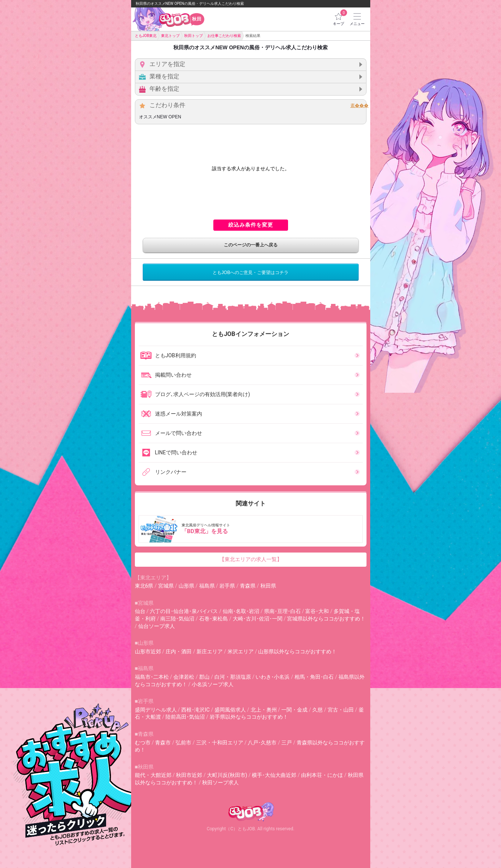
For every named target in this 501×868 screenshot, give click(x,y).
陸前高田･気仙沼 (185, 717)
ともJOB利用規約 (168, 355)
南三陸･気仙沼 (177, 619)
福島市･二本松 (152, 677)
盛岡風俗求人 (230, 710)
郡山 (204, 677)
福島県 (207, 586)
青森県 (248, 586)
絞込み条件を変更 (251, 225)
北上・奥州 (264, 710)
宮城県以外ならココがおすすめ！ (326, 619)
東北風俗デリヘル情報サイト (251, 529)
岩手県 (227, 586)
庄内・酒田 (179, 651)
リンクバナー (163, 472)
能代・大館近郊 (153, 775)
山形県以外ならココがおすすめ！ (297, 651)
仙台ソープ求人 (157, 626)
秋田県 (268, 586)
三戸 (287, 743)
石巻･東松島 (214, 619)
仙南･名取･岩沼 (241, 611)
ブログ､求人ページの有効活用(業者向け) (195, 394)
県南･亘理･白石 (282, 611)
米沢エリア (241, 651)
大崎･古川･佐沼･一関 (258, 619)
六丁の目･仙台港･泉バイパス (184, 611)
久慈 (318, 710)
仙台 (140, 611)
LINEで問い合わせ (169, 452)
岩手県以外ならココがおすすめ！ (249, 717)
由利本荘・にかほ (322, 775)
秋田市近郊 (189, 775)
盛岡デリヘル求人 (156, 710)
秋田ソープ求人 (220, 783)
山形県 (186, 586)
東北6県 (144, 586)
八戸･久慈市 (262, 743)
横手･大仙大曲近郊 (274, 775)
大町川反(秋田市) (227, 775)
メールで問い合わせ (171, 433)
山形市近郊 (148, 651)
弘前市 (183, 743)
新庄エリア (210, 651)
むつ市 (143, 743)
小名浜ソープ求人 (213, 684)
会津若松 (184, 677)
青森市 (163, 743)
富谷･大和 (317, 611)
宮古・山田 (341, 710)
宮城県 (166, 586)
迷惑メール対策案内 (171, 414)
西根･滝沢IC (195, 710)
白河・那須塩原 (233, 677)
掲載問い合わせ (166, 375)
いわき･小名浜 (273, 677)
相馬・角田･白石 (314, 677)
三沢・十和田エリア (220, 743)
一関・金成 (294, 710)
